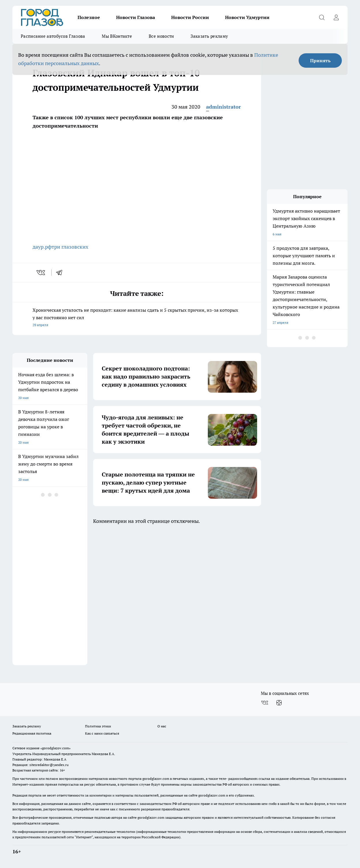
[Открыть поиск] (322, 17)
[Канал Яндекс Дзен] (279, 703)
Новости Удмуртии (247, 17)
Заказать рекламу (209, 36)
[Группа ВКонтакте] (265, 703)
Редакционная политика (32, 733)
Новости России (190, 17)
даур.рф (42, 247)
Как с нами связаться (102, 733)
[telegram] (61, 273)
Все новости (161, 36)
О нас (162, 726)
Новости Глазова (136, 17)
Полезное (89, 17)
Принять (320, 60)
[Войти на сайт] (336, 17)
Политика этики (98, 726)
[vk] (41, 273)
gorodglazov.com (156, 779)
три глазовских (70, 247)
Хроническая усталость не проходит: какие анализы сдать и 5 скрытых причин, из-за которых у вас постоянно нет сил (137, 318)
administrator (224, 107)
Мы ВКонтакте (117, 36)
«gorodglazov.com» (55, 748)
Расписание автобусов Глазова (53, 36)
